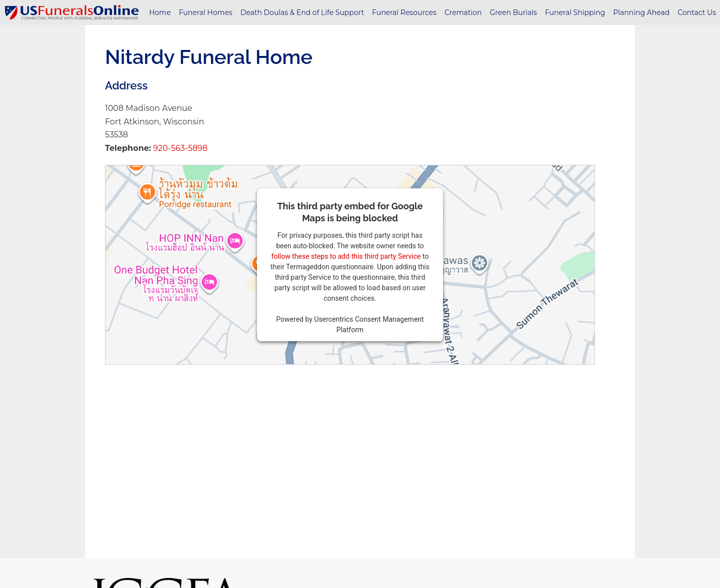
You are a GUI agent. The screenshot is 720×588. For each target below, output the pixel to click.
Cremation (463, 12)
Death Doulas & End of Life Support (302, 12)
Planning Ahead (641, 12)
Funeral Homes (206, 12)
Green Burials (513, 12)
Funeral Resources (404, 12)
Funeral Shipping (575, 12)
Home (160, 12)
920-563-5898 (179, 148)
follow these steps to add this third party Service (346, 256)
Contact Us (697, 12)
